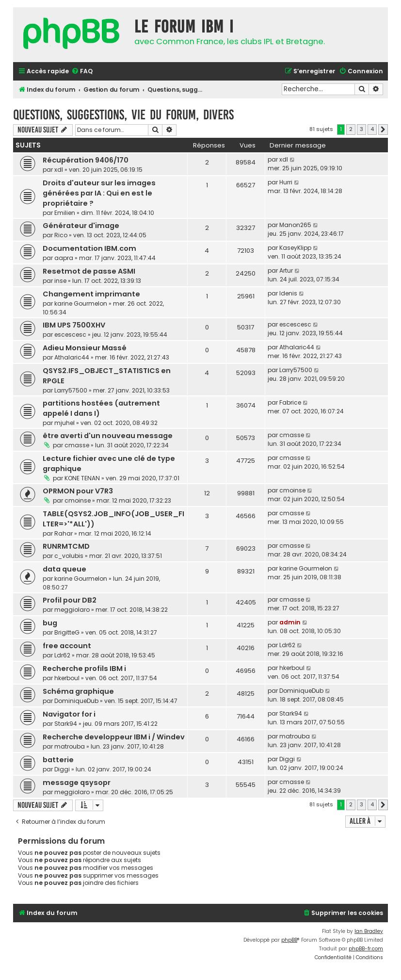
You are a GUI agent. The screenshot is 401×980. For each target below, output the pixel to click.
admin (290, 622)
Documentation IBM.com (89, 248)
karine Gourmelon (81, 303)
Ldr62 (62, 655)
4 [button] (372, 129)
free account (67, 646)
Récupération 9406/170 (86, 160)
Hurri (286, 182)
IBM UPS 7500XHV (74, 325)
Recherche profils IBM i (84, 669)
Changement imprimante (91, 294)
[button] (383, 130)
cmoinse (78, 500)
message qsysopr (77, 783)
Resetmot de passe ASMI (89, 271)
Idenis (288, 293)
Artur (286, 270)
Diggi (62, 769)
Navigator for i (69, 714)
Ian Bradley (369, 931)
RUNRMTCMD (66, 546)
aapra (64, 258)
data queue (64, 569)
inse (60, 281)
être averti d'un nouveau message (108, 436)
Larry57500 (71, 390)
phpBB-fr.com (366, 949)
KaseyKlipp (295, 248)
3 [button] (361, 129)
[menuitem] (82, 72)
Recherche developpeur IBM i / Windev (114, 737)
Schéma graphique (78, 691)
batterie (58, 760)
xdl (59, 170)
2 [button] (351, 129)
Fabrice (290, 402)
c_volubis (69, 556)
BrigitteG (67, 632)
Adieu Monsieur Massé (85, 348)
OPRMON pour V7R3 (78, 491)
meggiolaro (72, 610)
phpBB (289, 940)
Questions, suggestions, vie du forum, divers (123, 115)
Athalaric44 (72, 357)
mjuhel (64, 423)
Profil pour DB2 (70, 600)
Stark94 (66, 724)
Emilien (65, 213)
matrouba (70, 746)
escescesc (70, 335)
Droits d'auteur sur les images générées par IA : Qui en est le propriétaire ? (99, 193)
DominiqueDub (76, 701)
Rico (61, 235)
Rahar (64, 533)
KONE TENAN (82, 478)
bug (50, 623)
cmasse (77, 445)
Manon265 (295, 225)
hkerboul (67, 678)
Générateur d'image (81, 226)
